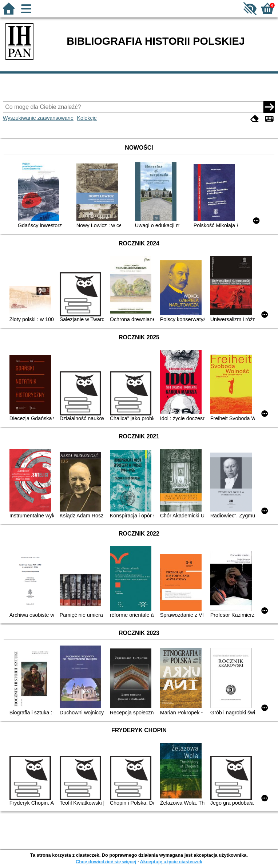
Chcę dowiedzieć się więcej (106, 862)
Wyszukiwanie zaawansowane (38, 118)
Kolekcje (87, 118)
